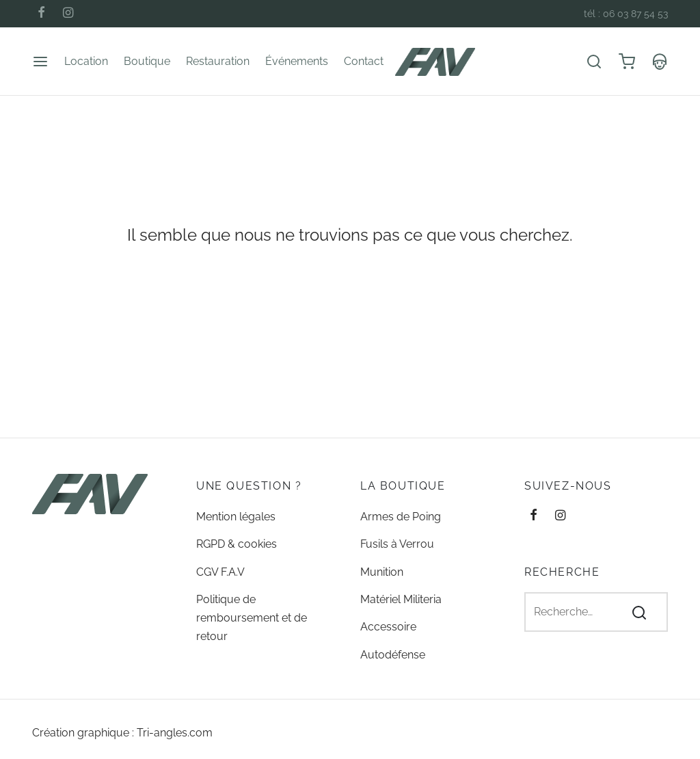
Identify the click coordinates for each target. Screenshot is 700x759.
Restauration (218, 61)
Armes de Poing (401, 517)
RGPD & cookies (237, 544)
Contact (364, 61)
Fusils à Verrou (397, 544)
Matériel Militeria (401, 599)
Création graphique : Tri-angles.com (122, 733)
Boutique (147, 61)
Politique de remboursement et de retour (252, 618)
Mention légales (236, 517)
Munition (382, 572)
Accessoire (388, 627)
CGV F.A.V (220, 572)
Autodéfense (393, 655)
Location (86, 61)
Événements (297, 61)
